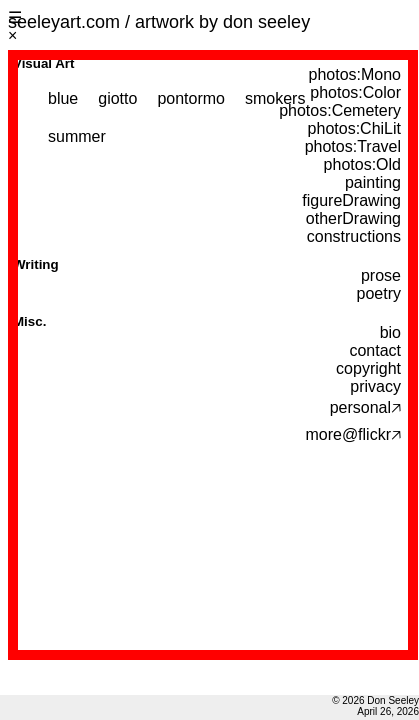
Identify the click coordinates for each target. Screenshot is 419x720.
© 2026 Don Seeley (375, 700)
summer (77, 136)
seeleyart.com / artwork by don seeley (159, 22)
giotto (117, 98)
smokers (275, 98)
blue (63, 98)
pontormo (191, 98)
